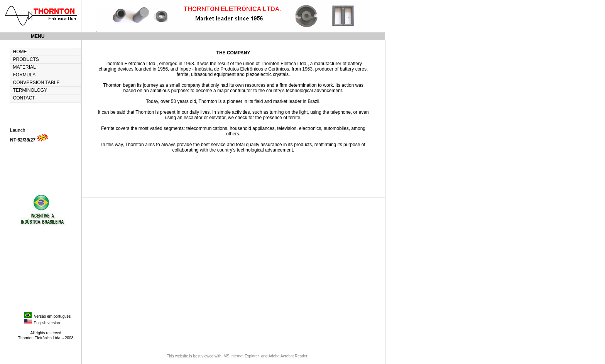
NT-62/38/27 (23, 140)
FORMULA (25, 75)
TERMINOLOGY (30, 90)
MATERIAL (25, 67)
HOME (20, 52)
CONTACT (24, 98)
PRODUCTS (26, 60)
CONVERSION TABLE (36, 83)
